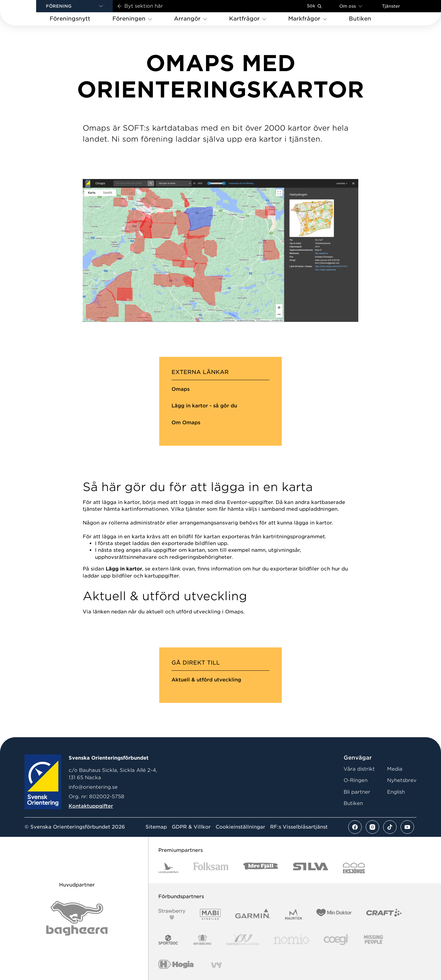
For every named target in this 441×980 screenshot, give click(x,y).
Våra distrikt (359, 769)
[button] (74, 6)
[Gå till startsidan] (28, 13)
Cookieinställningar (240, 827)
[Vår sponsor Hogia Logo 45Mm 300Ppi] (176, 965)
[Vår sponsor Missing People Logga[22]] (373, 940)
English (396, 792)
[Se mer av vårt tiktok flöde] (390, 827)
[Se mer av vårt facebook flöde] (355, 827)
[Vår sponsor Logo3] (336, 940)
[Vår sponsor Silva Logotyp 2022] (311, 868)
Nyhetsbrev (402, 780)
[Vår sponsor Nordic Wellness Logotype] (243, 940)
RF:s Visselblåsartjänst (299, 827)
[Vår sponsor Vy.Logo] (216, 965)
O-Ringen (356, 780)
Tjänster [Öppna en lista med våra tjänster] (391, 6)
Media (395, 769)
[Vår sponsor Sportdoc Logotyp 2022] (168, 940)
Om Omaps (186, 423)
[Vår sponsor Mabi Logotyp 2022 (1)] (210, 914)
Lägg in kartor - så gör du (204, 406)
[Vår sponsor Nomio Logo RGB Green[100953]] (291, 940)
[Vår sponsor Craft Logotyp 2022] (384, 914)
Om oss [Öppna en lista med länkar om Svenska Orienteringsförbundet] (351, 6)
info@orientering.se (93, 787)
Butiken (353, 803)
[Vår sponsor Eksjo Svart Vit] (354, 868)
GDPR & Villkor (191, 827)
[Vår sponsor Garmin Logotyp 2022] (253, 914)
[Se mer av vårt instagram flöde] (372, 827)
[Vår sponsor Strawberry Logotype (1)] (172, 914)
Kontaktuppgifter (91, 806)
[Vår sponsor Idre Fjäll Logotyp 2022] (261, 868)
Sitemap (156, 827)
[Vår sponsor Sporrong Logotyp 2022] (202, 940)
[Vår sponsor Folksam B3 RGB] (211, 868)
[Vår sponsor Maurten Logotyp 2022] (293, 914)
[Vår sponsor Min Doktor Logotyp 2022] (334, 914)
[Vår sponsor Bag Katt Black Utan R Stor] (77, 918)
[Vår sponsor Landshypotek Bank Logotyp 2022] (168, 868)
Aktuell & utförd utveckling (206, 680)
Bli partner (357, 792)
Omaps (181, 389)
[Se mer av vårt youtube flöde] (407, 827)
